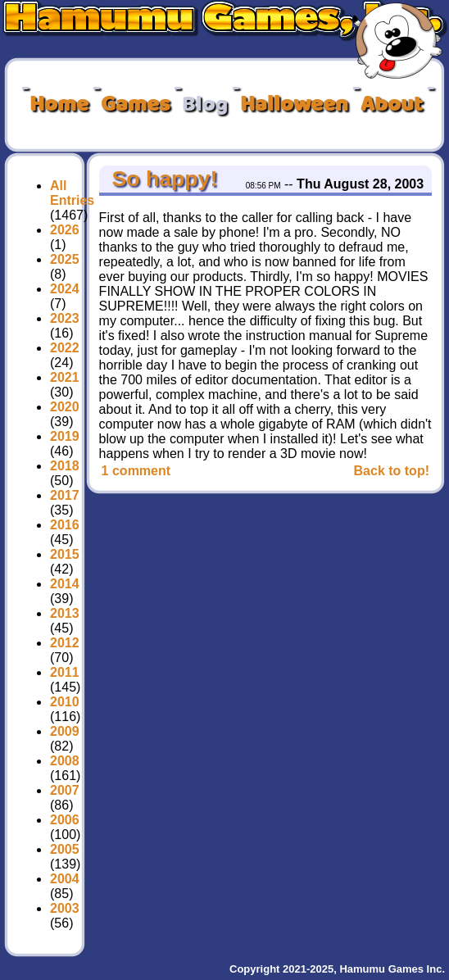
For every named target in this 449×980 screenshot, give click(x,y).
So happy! (161, 179)
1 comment (136, 471)
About (392, 105)
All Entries (72, 193)
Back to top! (392, 471)
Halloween (294, 105)
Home (59, 105)
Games (135, 105)
